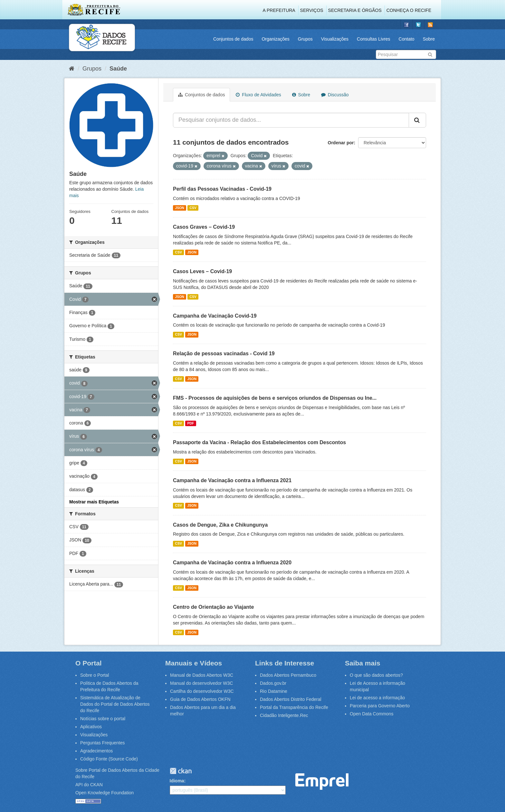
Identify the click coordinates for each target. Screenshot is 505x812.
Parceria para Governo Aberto (380, 706)
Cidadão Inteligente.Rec (284, 715)
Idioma (177, 781)
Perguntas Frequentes (103, 743)
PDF (191, 423)
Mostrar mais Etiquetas (94, 502)
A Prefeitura (279, 10)
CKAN (181, 771)
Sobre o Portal (95, 675)
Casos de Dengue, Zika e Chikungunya (220, 525)
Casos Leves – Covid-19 (202, 271)
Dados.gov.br (273, 683)
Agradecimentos (96, 751)
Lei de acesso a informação (377, 698)
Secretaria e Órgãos (355, 10)
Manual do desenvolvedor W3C (201, 683)
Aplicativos (91, 727)
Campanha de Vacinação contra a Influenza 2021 (232, 480)
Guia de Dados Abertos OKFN (200, 699)
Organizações (275, 39)
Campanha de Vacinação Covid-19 (215, 316)
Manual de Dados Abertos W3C (202, 675)
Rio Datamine (274, 691)
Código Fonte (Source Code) (109, 759)
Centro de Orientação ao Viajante (213, 607)
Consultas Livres (374, 39)
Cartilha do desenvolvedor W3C (202, 691)
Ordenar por (341, 143)
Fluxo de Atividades (258, 95)
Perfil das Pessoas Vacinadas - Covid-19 (222, 189)
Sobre (429, 39)
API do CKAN (89, 785)
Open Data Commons (372, 714)
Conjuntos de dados (233, 39)
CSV (193, 208)
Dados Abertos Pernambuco (288, 675)
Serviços (312, 10)
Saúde (118, 69)
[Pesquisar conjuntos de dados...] (291, 120)
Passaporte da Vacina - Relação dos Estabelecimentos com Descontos (259, 442)
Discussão (335, 95)
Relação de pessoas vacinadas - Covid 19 (224, 353)
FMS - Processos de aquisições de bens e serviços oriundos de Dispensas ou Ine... (275, 398)
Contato (407, 39)
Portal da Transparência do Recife (294, 707)
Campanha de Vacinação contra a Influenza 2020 (232, 563)
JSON (180, 208)
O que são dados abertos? (376, 675)
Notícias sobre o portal (103, 719)
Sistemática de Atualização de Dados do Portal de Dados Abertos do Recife (115, 704)
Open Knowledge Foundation (105, 793)
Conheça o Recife (409, 10)
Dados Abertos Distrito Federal (291, 699)
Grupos (305, 39)
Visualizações (335, 39)
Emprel (322, 782)
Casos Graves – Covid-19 (204, 227)
